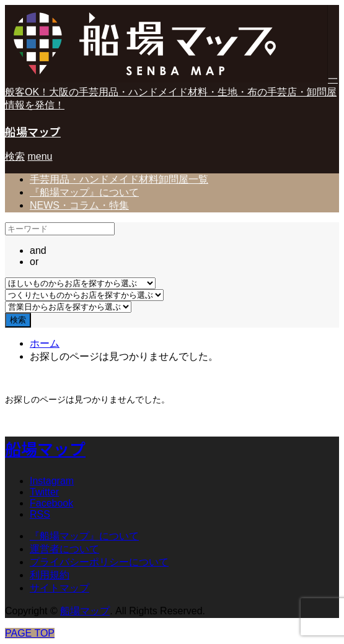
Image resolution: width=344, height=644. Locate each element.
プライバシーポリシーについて (99, 562)
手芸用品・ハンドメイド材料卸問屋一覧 (119, 179)
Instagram (52, 481)
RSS (40, 514)
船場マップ (33, 131)
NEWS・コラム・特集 (79, 205)
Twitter (44, 492)
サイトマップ (60, 588)
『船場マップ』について (84, 192)
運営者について (64, 549)
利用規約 (50, 575)
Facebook (51, 503)
